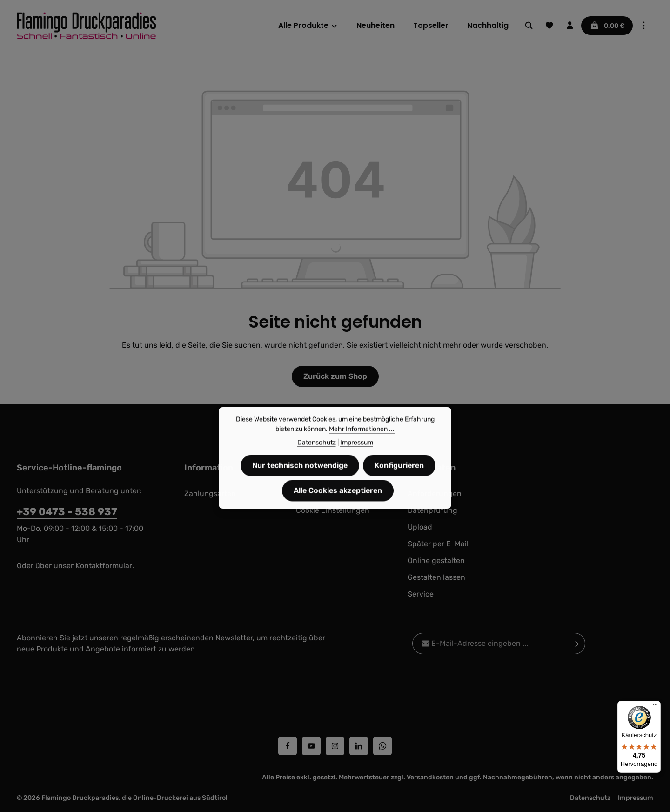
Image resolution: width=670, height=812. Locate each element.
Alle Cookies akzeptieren (338, 508)
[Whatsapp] (382, 746)
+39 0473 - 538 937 (67, 512)
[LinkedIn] (359, 746)
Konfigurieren (399, 483)
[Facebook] (288, 746)
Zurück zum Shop (335, 376)
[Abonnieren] (577, 644)
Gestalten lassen (436, 577)
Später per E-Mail (438, 544)
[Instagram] (335, 746)
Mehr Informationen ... (362, 446)
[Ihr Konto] (570, 26)
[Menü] (655, 706)
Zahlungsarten (210, 493)
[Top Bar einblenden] (644, 26)
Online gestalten (436, 560)
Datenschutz (590, 798)
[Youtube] (311, 746)
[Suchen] (529, 26)
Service (421, 594)
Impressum (636, 798)
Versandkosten (430, 777)
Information (209, 468)
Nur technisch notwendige (300, 483)
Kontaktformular (104, 566)
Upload (420, 527)
